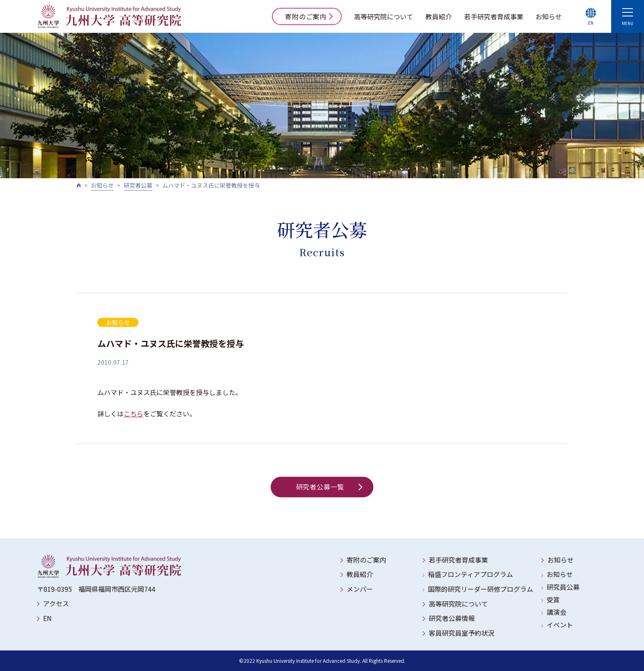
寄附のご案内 (309, 16)
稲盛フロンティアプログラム (470, 574)
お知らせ (549, 16)
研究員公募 (563, 587)
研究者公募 (138, 185)
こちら (133, 414)
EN (47, 618)
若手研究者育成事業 (494, 16)
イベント (560, 625)
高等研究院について (384, 16)
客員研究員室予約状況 (462, 633)
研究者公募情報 (452, 618)
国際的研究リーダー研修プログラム (481, 589)
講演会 (557, 612)
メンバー (360, 589)
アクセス (56, 603)
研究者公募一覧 (329, 487)
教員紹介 (439, 16)
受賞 (553, 600)
